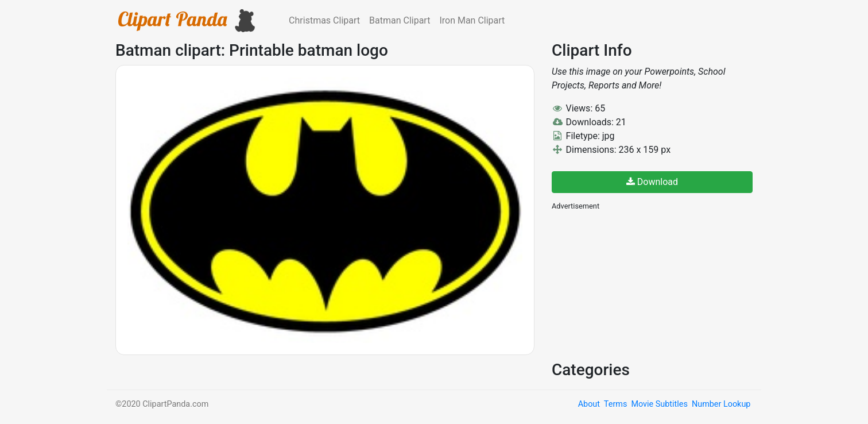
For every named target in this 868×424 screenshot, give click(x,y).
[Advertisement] (638, 284)
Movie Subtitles (659, 404)
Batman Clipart (400, 20)
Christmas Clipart (324, 20)
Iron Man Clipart (472, 20)
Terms (615, 404)
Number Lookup (721, 404)
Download (652, 182)
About (589, 404)
